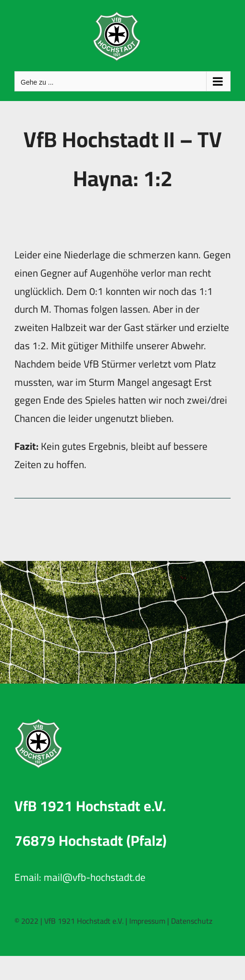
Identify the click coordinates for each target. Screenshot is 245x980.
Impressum (147, 921)
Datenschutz (192, 921)
